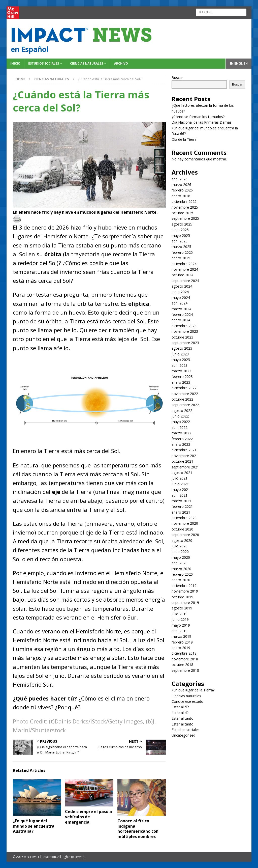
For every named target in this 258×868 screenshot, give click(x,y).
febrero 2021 (182, 506)
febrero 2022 (182, 439)
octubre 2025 (182, 213)
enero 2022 (181, 444)
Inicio (15, 63)
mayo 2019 (181, 625)
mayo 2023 (181, 360)
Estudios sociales (44, 63)
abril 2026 (180, 179)
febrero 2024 (182, 314)
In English (239, 63)
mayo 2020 (181, 557)
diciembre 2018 (184, 653)
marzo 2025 (181, 247)
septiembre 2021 (185, 467)
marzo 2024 (181, 309)
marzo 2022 (181, 433)
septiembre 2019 (185, 603)
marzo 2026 (181, 185)
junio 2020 (180, 552)
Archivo (121, 63)
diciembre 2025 (184, 201)
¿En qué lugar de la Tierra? (193, 690)
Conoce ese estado (187, 701)
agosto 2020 (182, 540)
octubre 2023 (182, 337)
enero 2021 (181, 512)
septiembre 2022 (185, 405)
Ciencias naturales (87, 63)
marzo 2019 (181, 636)
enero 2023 (181, 382)
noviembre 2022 (185, 394)
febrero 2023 (182, 376)
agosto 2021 (182, 473)
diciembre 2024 (184, 264)
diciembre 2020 (184, 518)
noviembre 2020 (185, 523)
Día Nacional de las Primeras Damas (202, 122)
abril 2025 (180, 241)
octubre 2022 (182, 399)
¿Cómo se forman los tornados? (198, 117)
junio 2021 (180, 484)
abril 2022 (180, 427)
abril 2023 (180, 365)
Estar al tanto (183, 718)
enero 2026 (181, 196)
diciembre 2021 (184, 450)
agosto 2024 (182, 286)
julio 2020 (180, 546)
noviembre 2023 (185, 331)
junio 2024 (180, 292)
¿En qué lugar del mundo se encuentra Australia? (34, 826)
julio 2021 (180, 478)
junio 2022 (180, 416)
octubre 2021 (182, 461)
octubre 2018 (182, 665)
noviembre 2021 (185, 456)
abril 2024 (180, 303)
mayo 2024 (181, 298)
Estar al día (181, 707)
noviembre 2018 (185, 659)
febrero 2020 (182, 574)
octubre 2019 (182, 597)
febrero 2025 (182, 252)
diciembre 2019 (184, 586)
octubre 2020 (182, 529)
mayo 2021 (181, 489)
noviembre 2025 (185, 207)
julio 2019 (180, 614)
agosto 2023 (182, 348)
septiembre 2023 (185, 343)
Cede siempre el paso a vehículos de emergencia (88, 817)
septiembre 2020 (185, 535)
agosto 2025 (182, 224)
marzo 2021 (181, 501)
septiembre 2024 (185, 281)
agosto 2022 (182, 411)
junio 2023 (180, 354)
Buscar (177, 78)
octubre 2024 (182, 275)
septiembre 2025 (185, 218)
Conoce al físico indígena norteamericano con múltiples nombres (138, 829)
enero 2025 (181, 258)
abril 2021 (180, 495)
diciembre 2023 (184, 326)
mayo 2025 (181, 235)
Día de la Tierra (184, 139)
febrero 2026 (182, 190)
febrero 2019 (182, 642)
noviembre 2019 (185, 591)
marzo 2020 (181, 569)
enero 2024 (181, 320)
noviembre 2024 (185, 269)
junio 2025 (180, 230)
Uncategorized (183, 735)
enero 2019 (181, 648)
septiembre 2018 (185, 670)
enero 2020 (181, 580)
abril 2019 (180, 631)
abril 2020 (180, 563)
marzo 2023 (181, 371)
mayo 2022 (181, 422)
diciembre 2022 (184, 388)
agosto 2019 (182, 608)
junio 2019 (180, 619)
